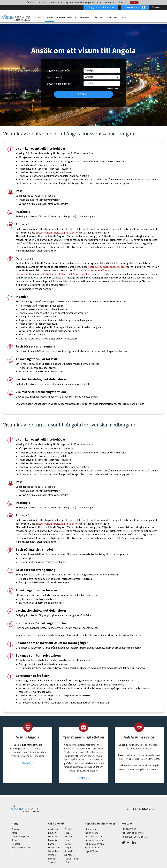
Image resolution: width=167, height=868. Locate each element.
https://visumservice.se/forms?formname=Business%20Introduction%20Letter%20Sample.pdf (63, 270)
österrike (53, 849)
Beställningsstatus (116, 17)
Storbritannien (72, 856)
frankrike (53, 838)
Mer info (27, 761)
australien (53, 827)
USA (67, 860)
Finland (68, 834)
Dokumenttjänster (66, 17)
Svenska (156, 7)
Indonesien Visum (94, 838)
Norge (68, 845)
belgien (52, 831)
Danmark (53, 834)
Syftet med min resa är (59, 80)
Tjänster (98, 17)
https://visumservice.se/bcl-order (108, 265)
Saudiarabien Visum (95, 842)
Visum (50, 17)
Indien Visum (91, 831)
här (125, 3)
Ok (134, 3)
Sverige (52, 853)
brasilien (69, 827)
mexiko (68, 842)
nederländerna (56, 845)
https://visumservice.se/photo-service (59, 230)
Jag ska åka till (55, 75)
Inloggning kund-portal (99, 7)
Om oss (40, 17)
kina (67, 831)
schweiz (69, 849)
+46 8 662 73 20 (129, 827)
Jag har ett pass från (58, 68)
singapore (70, 853)
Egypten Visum (92, 845)
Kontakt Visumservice (133, 831)
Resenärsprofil (133, 7)
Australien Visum (93, 834)
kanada (52, 842)
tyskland (53, 860)
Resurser (85, 17)
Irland (67, 838)
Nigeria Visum (92, 849)
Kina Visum (90, 827)
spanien (52, 856)
